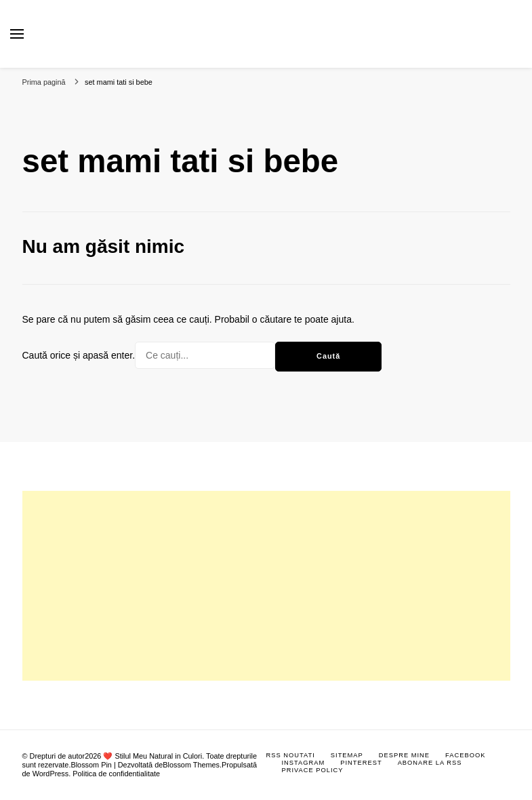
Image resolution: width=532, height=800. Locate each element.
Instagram (304, 763)
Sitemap (347, 755)
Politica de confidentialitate (116, 774)
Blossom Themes (191, 765)
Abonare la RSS (430, 763)
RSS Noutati (291, 755)
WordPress (51, 774)
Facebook (465, 755)
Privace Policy (313, 770)
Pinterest (361, 763)
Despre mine (404, 755)
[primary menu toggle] (17, 34)
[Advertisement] (266, 586)
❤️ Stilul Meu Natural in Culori (152, 756)
